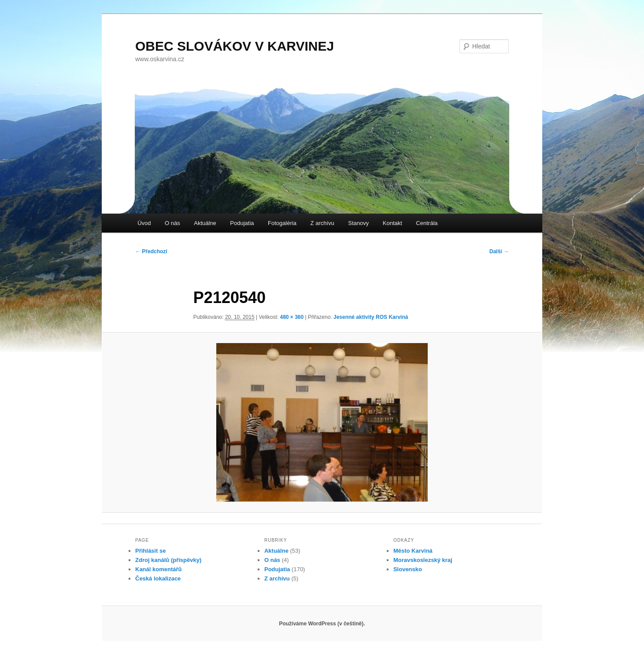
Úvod (144, 223)
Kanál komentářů (158, 569)
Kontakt (392, 223)
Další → (499, 251)
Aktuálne (205, 223)
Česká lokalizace (158, 578)
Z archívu (322, 223)
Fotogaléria (282, 223)
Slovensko (408, 569)
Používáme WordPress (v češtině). (322, 624)
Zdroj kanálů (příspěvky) (168, 560)
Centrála (427, 223)
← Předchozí (151, 251)
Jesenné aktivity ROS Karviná (371, 317)
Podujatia (242, 223)
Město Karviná (413, 551)
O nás (172, 223)
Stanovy (358, 223)
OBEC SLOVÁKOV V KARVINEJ (235, 46)
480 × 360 (292, 317)
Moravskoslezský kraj (423, 560)
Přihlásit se (150, 551)
